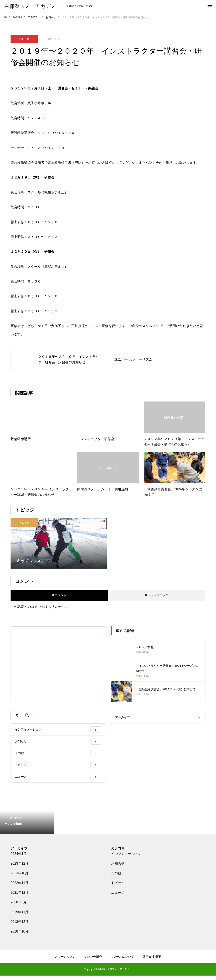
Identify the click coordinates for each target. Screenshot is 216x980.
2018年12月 (20, 926)
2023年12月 (20, 868)
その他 (116, 878)
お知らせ (24, 39)
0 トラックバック (157, 595)
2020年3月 (19, 907)
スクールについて (122, 961)
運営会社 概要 (152, 961)
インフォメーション (126, 858)
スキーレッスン (65, 961)
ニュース (118, 897)
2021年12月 (20, 897)
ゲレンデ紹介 (93, 961)
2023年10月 (20, 878)
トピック (24, 523)
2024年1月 (19, 858)
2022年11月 (20, 887)
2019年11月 (20, 916)
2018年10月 (20, 936)
